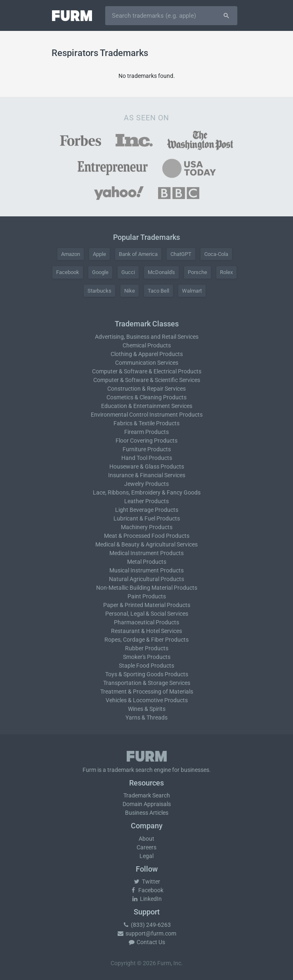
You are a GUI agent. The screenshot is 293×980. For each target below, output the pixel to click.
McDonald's (161, 272)
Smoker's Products (147, 657)
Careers (146, 847)
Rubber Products (147, 648)
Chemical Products (147, 345)
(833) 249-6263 (146, 925)
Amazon (71, 254)
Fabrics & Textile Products (146, 423)
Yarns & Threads (146, 717)
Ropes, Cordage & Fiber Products (146, 640)
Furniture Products (147, 449)
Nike (130, 291)
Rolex (226, 272)
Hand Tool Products (147, 458)
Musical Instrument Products (146, 570)
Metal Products (147, 562)
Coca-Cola (216, 254)
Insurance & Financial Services (147, 475)
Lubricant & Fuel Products (147, 518)
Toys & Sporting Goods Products (147, 674)
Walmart (192, 291)
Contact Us (146, 942)
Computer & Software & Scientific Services (147, 380)
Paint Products (147, 596)
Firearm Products (146, 432)
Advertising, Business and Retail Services (147, 337)
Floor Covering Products (146, 441)
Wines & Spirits (147, 709)
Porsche (197, 272)
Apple (99, 254)
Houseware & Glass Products (147, 467)
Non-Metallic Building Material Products (147, 588)
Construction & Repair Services (146, 389)
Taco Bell (158, 291)
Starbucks (99, 291)
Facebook (68, 272)
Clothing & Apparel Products (147, 354)
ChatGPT (181, 254)
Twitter (147, 882)
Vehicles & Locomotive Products (147, 700)
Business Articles (147, 813)
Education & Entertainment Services (147, 406)
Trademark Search (147, 795)
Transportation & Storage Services (147, 683)
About (146, 839)
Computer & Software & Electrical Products (147, 371)
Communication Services (147, 363)
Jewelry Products (146, 484)
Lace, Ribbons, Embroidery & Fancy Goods (147, 492)
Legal (146, 856)
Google (100, 272)
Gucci (128, 272)
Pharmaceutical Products (146, 622)
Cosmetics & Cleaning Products (146, 397)
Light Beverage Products (147, 510)
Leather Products (146, 501)
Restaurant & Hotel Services (146, 631)
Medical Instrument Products (146, 553)
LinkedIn (146, 899)
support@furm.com (146, 933)
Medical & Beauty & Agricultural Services (146, 544)
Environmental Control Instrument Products (147, 415)
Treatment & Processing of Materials (147, 692)
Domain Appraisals (147, 804)
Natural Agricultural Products (146, 579)
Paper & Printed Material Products (147, 605)
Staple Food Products (146, 666)
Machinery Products (147, 527)
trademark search (130, 770)
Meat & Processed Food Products (147, 536)
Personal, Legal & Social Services (147, 614)
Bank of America (138, 254)
